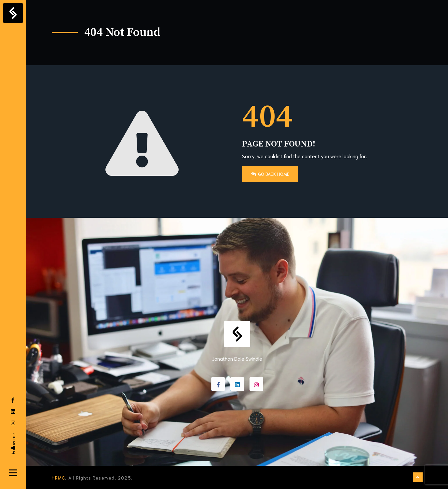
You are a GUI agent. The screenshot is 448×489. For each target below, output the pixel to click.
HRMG (59, 478)
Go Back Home (270, 174)
